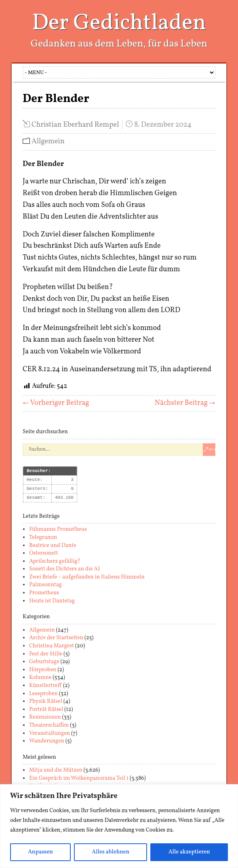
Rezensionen (45, 717)
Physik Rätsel (46, 701)
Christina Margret (52, 646)
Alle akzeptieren (189, 852)
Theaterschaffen (49, 725)
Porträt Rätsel (46, 710)
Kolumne (40, 678)
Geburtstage (44, 662)
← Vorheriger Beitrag (56, 403)
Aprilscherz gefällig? (55, 561)
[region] (119, 826)
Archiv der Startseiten (56, 638)
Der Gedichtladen (119, 23)
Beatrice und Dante (53, 546)
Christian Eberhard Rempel (75, 125)
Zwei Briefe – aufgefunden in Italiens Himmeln (87, 577)
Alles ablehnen (111, 852)
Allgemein (48, 141)
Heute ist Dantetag (52, 601)
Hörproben (43, 670)
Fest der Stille (46, 654)
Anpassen (40, 852)
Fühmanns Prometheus (58, 529)
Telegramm (43, 537)
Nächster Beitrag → (185, 403)
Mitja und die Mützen (56, 770)
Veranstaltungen (50, 733)
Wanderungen (47, 741)
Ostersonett (44, 553)
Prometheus (44, 593)
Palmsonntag (45, 585)
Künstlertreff (45, 686)
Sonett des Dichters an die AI (64, 569)
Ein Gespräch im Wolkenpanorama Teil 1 (79, 778)
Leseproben (43, 694)
